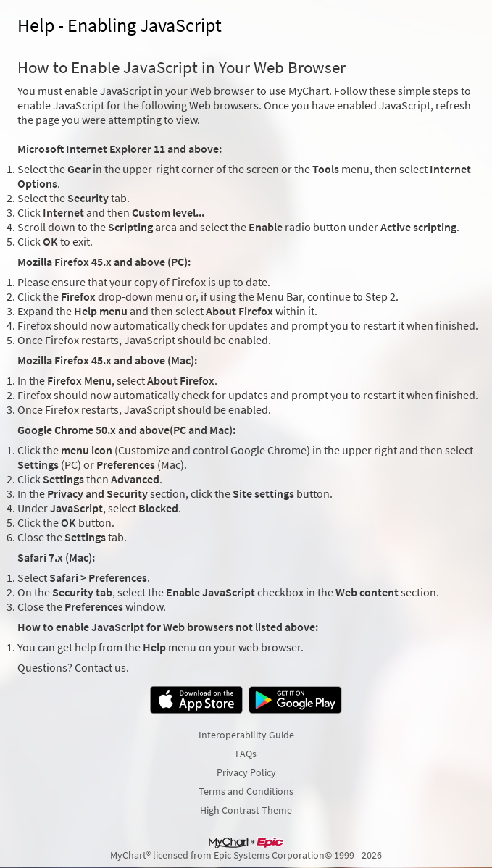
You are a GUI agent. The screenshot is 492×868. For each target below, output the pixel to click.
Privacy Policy (246, 772)
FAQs (246, 754)
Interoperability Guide (246, 735)
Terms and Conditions (246, 791)
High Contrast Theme (246, 810)
